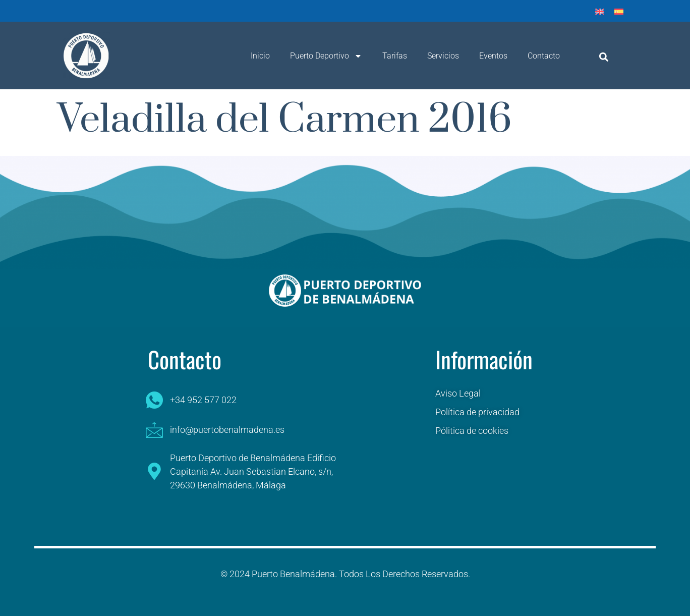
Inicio (260, 56)
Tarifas (395, 56)
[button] (604, 57)
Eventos (493, 56)
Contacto (544, 56)
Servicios (443, 56)
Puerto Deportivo (326, 56)
